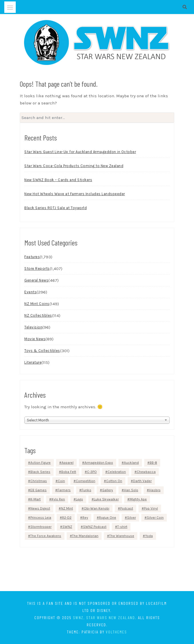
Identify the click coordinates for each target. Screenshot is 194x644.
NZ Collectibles (38, 315)
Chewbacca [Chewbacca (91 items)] (146, 472)
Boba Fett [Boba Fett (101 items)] (69, 472)
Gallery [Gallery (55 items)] (108, 490)
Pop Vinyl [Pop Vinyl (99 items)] (151, 508)
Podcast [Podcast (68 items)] (127, 508)
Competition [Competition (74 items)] (86, 481)
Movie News (35, 339)
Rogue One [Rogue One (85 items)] (108, 518)
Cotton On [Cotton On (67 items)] (114, 481)
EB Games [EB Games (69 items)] (38, 490)
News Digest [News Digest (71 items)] (40, 508)
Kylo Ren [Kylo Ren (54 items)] (58, 499)
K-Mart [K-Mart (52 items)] (35, 499)
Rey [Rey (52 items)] (85, 518)
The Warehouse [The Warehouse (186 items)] (122, 536)
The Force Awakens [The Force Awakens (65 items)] (46, 536)
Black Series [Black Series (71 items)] (40, 472)
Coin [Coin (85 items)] (61, 481)
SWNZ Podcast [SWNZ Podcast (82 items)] (95, 527)
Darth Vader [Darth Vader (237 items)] (142, 481)
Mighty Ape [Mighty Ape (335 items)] (138, 499)
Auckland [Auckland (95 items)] (131, 463)
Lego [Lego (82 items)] (79, 499)
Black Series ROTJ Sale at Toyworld (56, 208)
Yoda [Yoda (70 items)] (149, 536)
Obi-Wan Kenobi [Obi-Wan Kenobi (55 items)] (97, 508)
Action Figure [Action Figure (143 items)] (40, 463)
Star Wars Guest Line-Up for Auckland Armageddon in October (80, 152)
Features (32, 257)
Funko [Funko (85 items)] (86, 490)
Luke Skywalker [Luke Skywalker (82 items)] (106, 499)
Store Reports (37, 269)
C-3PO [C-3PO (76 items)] (92, 472)
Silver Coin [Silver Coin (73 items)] (155, 518)
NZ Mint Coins (37, 304)
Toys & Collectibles (42, 351)
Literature (33, 362)
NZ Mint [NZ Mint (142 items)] (67, 508)
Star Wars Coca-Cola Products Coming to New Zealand (74, 166)
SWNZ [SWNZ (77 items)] (67, 527)
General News (36, 280)
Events (30, 292)
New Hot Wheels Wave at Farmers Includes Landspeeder (75, 194)
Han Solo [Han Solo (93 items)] (131, 490)
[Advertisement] (97, 570)
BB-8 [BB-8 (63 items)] (153, 463)
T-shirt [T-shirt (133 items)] (122, 527)
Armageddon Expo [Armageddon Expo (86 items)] (99, 463)
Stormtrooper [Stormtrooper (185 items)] (41, 527)
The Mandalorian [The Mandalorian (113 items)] (85, 536)
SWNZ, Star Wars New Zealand (104, 618)
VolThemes (116, 632)
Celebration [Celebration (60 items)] (117, 472)
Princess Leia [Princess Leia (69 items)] (41, 518)
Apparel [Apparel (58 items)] (68, 463)
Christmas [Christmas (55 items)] (39, 481)
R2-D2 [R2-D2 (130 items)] (67, 518)
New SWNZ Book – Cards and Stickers (58, 180)
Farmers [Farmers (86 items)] (64, 490)
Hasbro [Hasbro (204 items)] (155, 490)
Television (33, 327)
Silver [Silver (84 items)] (131, 518)
